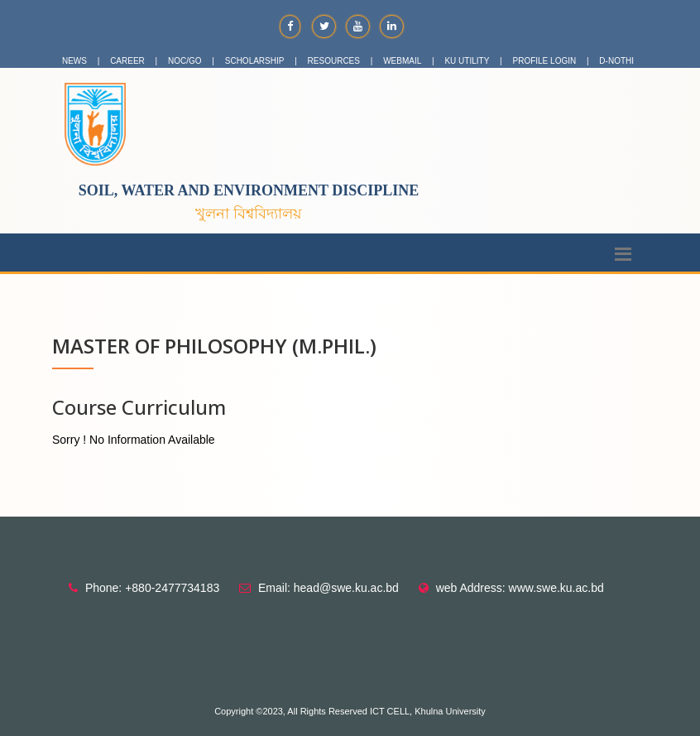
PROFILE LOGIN (545, 61)
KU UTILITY (467, 61)
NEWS (74, 61)
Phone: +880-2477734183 (152, 588)
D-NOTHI (616, 61)
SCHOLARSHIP (255, 61)
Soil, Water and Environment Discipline (249, 190)
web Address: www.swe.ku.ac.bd (520, 588)
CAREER (127, 61)
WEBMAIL (402, 61)
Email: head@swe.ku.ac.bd (328, 588)
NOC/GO (185, 61)
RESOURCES (334, 61)
